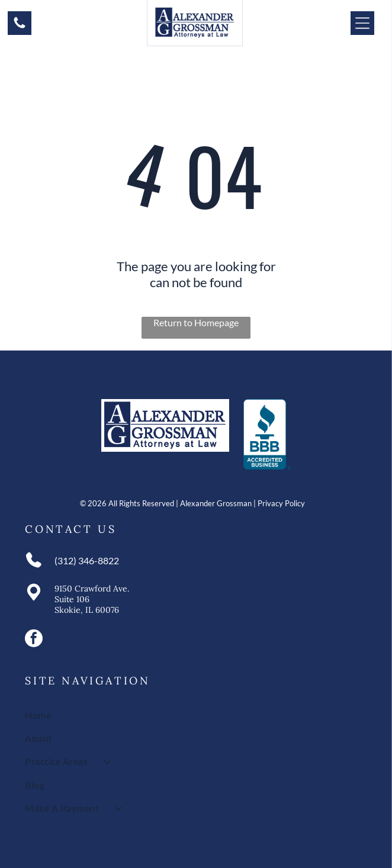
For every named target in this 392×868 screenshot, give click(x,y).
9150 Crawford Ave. (92, 589)
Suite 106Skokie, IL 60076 (87, 605)
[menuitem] (196, 714)
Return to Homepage (196, 322)
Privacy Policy (281, 503)
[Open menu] (362, 23)
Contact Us (70, 529)
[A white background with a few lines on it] (20, 26)
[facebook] (34, 640)
